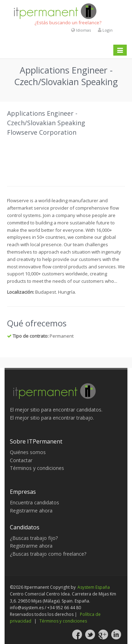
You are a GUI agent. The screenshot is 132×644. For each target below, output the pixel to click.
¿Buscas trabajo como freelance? (48, 554)
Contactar (21, 460)
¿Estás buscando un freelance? (68, 23)
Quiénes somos (28, 452)
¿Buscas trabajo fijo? (34, 538)
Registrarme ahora (31, 511)
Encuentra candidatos (34, 502)
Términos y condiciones (37, 468)
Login (108, 30)
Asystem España (94, 587)
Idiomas (83, 30)
